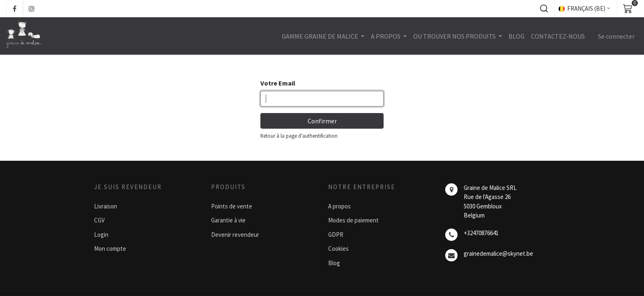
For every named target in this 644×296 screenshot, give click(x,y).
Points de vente (232, 206)
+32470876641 (481, 233)
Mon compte (110, 249)
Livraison (106, 206)
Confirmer (322, 121)
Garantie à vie (228, 220)
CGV (99, 220)
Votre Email (278, 83)
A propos (339, 206)
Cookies (338, 249)
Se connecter (616, 36)
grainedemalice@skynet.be (498, 253)
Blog (334, 263)
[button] (544, 9)
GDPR (336, 235)
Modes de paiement (353, 220)
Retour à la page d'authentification (299, 136)
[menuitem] (516, 36)
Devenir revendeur (235, 235)
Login (101, 235)
